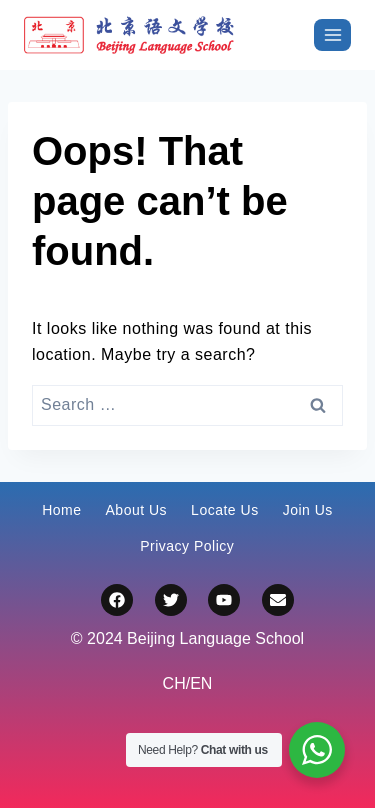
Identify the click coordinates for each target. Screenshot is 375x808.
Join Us (308, 510)
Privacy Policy (187, 546)
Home (61, 510)
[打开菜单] (332, 34)
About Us (137, 510)
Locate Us (225, 510)
